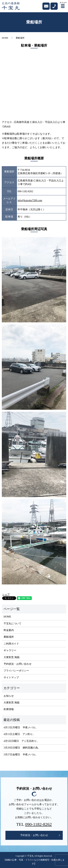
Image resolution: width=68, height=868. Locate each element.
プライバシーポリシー (16, 671)
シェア (6, 594)
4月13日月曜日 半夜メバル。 (21, 727)
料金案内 (9, 630)
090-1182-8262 (39, 824)
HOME (5, 38)
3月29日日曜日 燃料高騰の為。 (22, 748)
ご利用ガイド (11, 644)
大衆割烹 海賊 (12, 657)
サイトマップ (11, 677)
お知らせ (9, 696)
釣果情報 (9, 709)
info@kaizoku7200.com (30, 200)
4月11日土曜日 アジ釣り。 (19, 734)
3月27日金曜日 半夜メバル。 (21, 755)
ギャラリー (10, 650)
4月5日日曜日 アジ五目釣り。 (21, 741)
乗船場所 (9, 637)
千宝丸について (13, 624)
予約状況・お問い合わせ (18, 664)
